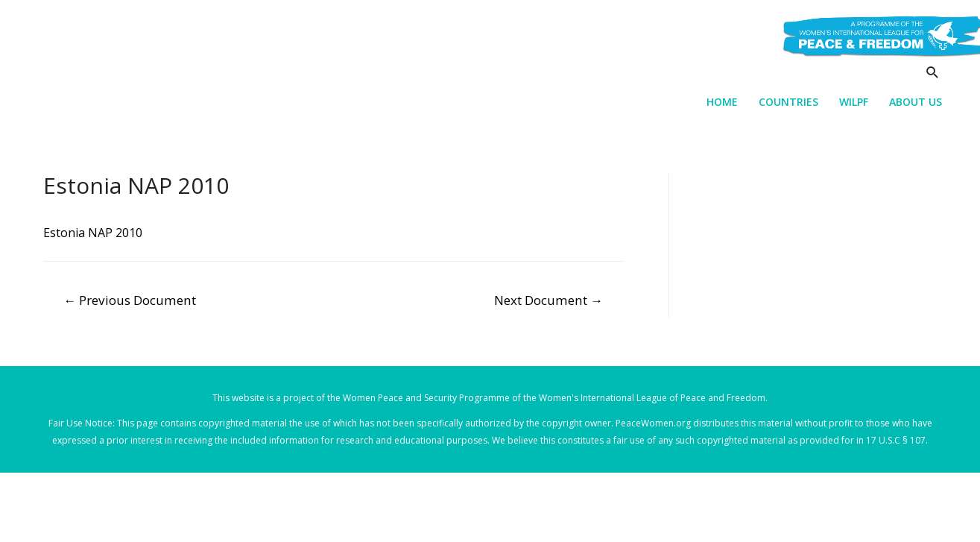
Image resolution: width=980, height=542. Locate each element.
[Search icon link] (933, 72)
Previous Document (130, 300)
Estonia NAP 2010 (93, 233)
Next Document (549, 300)
